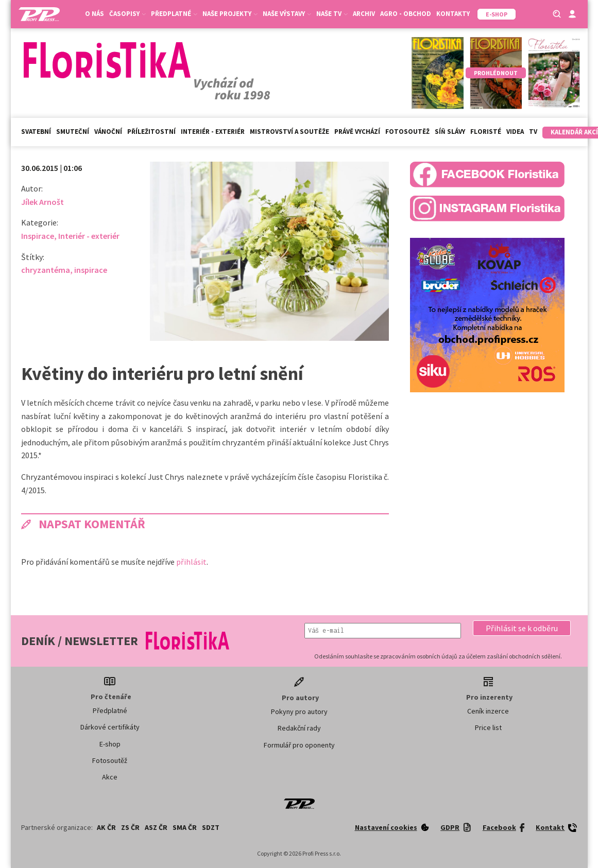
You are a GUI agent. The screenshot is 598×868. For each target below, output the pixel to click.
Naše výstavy (287, 14)
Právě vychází (357, 132)
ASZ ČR (156, 827)
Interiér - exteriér (213, 132)
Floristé (486, 132)
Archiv (364, 14)
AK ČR (106, 827)
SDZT (211, 827)
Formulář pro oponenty (299, 745)
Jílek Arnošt (42, 202)
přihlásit (191, 562)
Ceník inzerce (488, 711)
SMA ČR (185, 827)
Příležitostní (151, 132)
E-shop (110, 744)
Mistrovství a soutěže (289, 132)
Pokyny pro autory (299, 711)
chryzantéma (46, 270)
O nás (95, 14)
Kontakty (453, 14)
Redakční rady (299, 728)
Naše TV (332, 14)
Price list (488, 727)
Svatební (36, 132)
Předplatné (174, 14)
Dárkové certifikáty (110, 727)
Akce (110, 777)
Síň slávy (450, 132)
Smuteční (73, 132)
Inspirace (38, 236)
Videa (515, 132)
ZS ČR (130, 827)
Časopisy (127, 14)
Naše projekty (230, 14)
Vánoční (108, 132)
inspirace (91, 270)
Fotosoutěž (407, 132)
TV (533, 132)
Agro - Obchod (406, 14)
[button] (522, 628)
